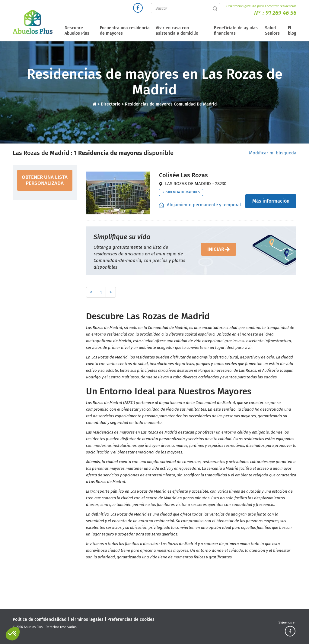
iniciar (219, 249)
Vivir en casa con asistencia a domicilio (177, 31)
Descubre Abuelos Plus (77, 31)
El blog (292, 31)
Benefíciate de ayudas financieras (236, 31)
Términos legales (87, 619)
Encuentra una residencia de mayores (125, 31)
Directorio (111, 104)
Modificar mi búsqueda (273, 153)
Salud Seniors (272, 31)
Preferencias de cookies (131, 619)
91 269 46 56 (281, 13)
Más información (271, 201)
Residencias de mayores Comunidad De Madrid (171, 104)
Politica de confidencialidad (40, 619)
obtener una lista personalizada (45, 180)
